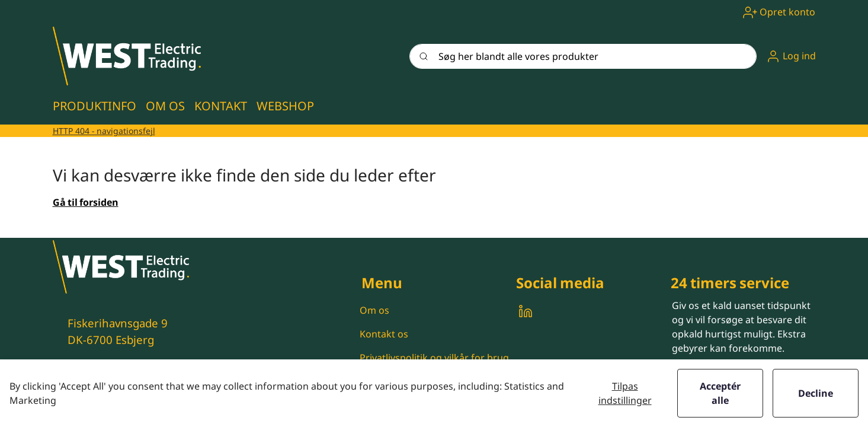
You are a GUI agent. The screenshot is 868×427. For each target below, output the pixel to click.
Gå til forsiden (86, 202)
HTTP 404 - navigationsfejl (104, 131)
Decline (816, 393)
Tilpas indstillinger (625, 393)
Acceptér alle (720, 393)
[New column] (127, 56)
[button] (791, 56)
